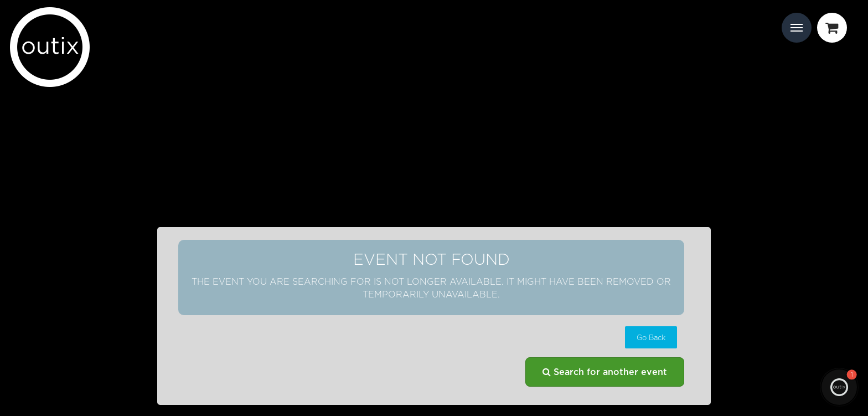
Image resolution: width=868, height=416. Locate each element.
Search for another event (605, 372)
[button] (651, 338)
